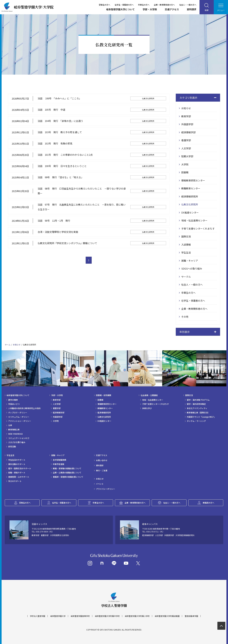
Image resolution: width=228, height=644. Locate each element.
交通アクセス (172, 9)
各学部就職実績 (60, 460)
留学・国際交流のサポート (20, 468)
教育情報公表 (14, 430)
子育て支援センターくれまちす (198, 229)
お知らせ (186, 108)
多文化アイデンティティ (197, 408)
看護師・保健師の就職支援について (68, 477)
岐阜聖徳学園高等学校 (80, 616)
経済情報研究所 (190, 196)
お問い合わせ (102, 460)
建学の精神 (13, 400)
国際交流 (186, 236)
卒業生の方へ (144, 5)
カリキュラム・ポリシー (19, 417)
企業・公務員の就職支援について (67, 473)
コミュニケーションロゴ (19, 438)
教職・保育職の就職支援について (67, 468)
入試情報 (186, 245)
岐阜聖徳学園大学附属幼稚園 (167, 616)
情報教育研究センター (193, 180)
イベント (100, 484)
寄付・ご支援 (102, 470)
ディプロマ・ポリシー (18, 413)
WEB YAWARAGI (15, 434)
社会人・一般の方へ (188, 5)
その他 (185, 317)
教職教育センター (191, 188)
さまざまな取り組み (17, 442)
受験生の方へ (104, 5)
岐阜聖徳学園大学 (58, 616)
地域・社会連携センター (194, 220)
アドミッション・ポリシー (20, 421)
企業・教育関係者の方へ (164, 5)
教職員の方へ (209, 503)
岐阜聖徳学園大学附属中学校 (107, 616)
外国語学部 (187, 124)
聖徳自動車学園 (191, 616)
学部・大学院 (150, 9)
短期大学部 (187, 156)
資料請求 (192, 9)
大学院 (185, 164)
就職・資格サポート (17, 473)
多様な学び (147, 408)
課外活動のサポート (17, 464)
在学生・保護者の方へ (124, 5)
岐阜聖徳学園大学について (120, 9)
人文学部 (186, 148)
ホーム (8, 345)
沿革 (10, 425)
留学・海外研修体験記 (196, 404)
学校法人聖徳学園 (38, 616)
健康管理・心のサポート (19, 477)
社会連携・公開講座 (149, 395)
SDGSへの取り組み (192, 269)
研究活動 (12, 447)
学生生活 (186, 252)
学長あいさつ (14, 404)
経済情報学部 (188, 132)
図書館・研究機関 (104, 395)
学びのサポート (15, 481)
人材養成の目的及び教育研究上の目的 (24, 408)
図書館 (185, 172)
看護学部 (186, 140)
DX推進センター (190, 212)
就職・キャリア (190, 261)
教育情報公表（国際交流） (198, 413)
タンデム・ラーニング (196, 421)
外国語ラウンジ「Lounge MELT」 (201, 417)
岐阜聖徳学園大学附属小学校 (137, 616)
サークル (186, 277)
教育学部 (186, 116)
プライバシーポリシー (105, 489)
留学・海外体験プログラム (198, 400)
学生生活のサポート (17, 460)
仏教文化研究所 (190, 204)
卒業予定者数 (59, 464)
